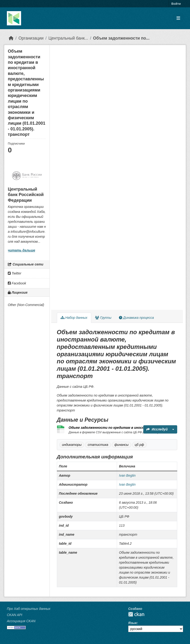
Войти (176, 4)
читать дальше (21, 250)
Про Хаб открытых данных (29, 609)
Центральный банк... (68, 38)
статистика (98, 445)
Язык (132, 623)
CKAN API (15, 615)
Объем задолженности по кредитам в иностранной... (114, 428)
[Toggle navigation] (178, 18)
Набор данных (74, 318)
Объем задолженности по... (121, 38)
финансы (122, 445)
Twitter (15, 273)
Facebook (17, 283)
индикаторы (72, 445)
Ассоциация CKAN (21, 621)
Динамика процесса (136, 318)
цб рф (139, 445)
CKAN (136, 614)
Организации (31, 38)
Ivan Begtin (127, 475)
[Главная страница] (11, 38)
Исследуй (157, 429)
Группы (103, 318)
